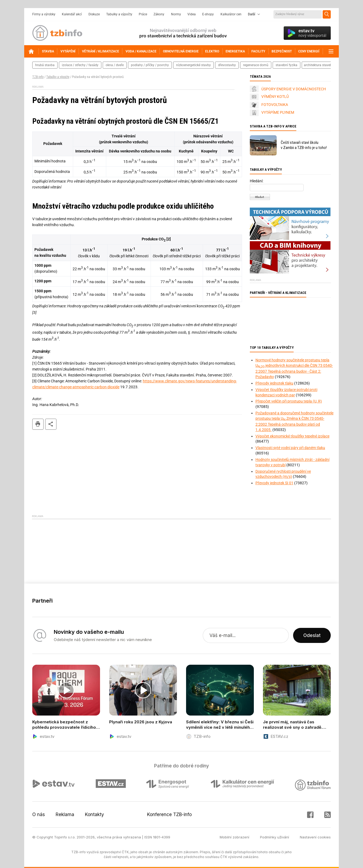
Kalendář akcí (72, 14)
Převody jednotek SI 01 (274, 483)
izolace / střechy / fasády (80, 65)
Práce (143, 14)
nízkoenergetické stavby (193, 65)
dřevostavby (227, 65)
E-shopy (208, 14)
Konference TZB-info (169, 814)
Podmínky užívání (275, 837)
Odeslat (312, 635)
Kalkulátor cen (231, 14)
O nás (39, 814)
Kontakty (95, 814)
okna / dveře (115, 65)
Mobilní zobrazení (234, 837)
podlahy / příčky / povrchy (150, 65)
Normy (176, 14)
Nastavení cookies (315, 837)
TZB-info (38, 77)
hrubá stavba (45, 65)
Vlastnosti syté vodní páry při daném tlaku (290, 448)
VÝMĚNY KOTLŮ (275, 97)
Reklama (65, 814)
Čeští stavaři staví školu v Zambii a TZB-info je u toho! (304, 145)
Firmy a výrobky (44, 14)
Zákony (159, 14)
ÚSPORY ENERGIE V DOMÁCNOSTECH (294, 89)
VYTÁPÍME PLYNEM (278, 112)
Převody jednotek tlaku (274, 383)
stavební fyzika (287, 65)
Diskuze (94, 14)
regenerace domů (256, 65)
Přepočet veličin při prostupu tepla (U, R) (289, 401)
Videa (192, 14)
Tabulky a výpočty (119, 14)
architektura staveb (318, 65)
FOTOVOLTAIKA (275, 105)
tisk (38, 424)
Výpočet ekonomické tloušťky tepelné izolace (292, 436)
